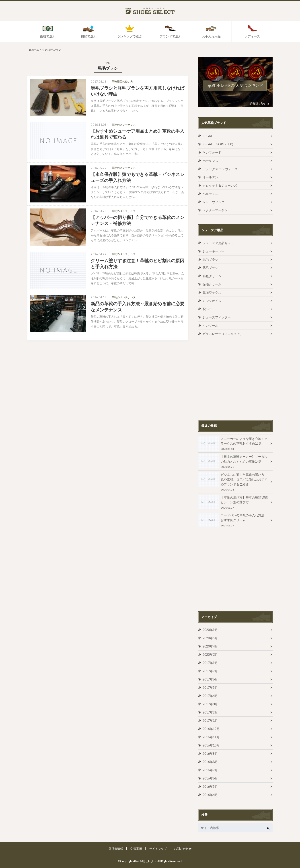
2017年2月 (210, 712)
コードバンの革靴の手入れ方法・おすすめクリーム (233, 520)
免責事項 (136, 849)
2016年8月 (210, 762)
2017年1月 (210, 721)
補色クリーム (212, 276)
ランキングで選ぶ (129, 36)
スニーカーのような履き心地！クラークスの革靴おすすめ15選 (233, 444)
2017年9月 (210, 663)
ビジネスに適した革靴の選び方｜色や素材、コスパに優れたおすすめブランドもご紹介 (233, 482)
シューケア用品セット (218, 243)
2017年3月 (210, 704)
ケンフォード (212, 152)
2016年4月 (210, 795)
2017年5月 (210, 688)
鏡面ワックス (212, 292)
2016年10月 (211, 745)
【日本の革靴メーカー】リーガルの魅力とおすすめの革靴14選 (233, 461)
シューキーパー (214, 251)
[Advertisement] (235, 379)
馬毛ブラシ (210, 259)
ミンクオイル (212, 301)
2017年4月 (210, 696)
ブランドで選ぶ (171, 36)
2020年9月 (210, 630)
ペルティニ (210, 194)
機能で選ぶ (89, 36)
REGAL (208, 136)
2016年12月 (211, 729)
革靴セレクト (148, 861)
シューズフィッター (217, 317)
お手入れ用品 (211, 36)
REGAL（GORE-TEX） (219, 144)
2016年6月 (210, 778)
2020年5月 (210, 638)
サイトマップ (158, 849)
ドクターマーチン (215, 210)
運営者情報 (116, 849)
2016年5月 (210, 787)
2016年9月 (210, 754)
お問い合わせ (183, 849)
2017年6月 (210, 679)
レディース (252, 36)
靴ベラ (207, 309)
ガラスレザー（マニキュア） (223, 334)
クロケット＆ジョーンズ (220, 185)
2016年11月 (211, 737)
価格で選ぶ (48, 36)
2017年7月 (210, 671)
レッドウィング (214, 202)
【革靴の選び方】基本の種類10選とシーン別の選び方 (233, 502)
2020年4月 (210, 646)
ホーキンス (210, 161)
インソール (210, 325)
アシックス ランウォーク (220, 169)
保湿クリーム (212, 284)
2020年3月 (210, 655)
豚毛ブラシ (210, 268)
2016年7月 (210, 770)
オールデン (210, 177)
